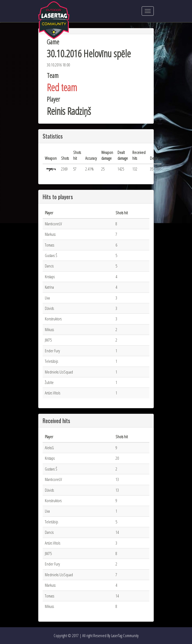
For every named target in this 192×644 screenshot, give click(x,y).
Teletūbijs (51, 361)
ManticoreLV (53, 224)
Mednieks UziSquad (59, 372)
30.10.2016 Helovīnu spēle (89, 54)
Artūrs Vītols (53, 393)
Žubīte (49, 382)
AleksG (49, 448)
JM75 (48, 340)
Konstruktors (53, 319)
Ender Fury (52, 351)
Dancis (49, 266)
